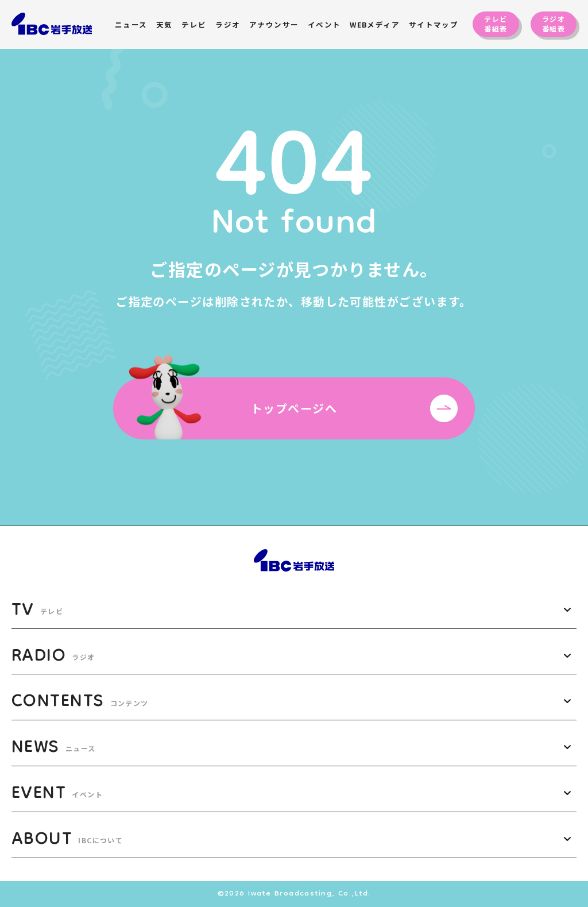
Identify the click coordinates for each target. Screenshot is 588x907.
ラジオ (228, 24)
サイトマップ (434, 24)
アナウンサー (274, 24)
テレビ (194, 24)
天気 (165, 24)
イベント (324, 24)
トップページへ (354, 408)
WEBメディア (375, 24)
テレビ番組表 (496, 24)
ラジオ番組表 (554, 24)
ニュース (131, 24)
